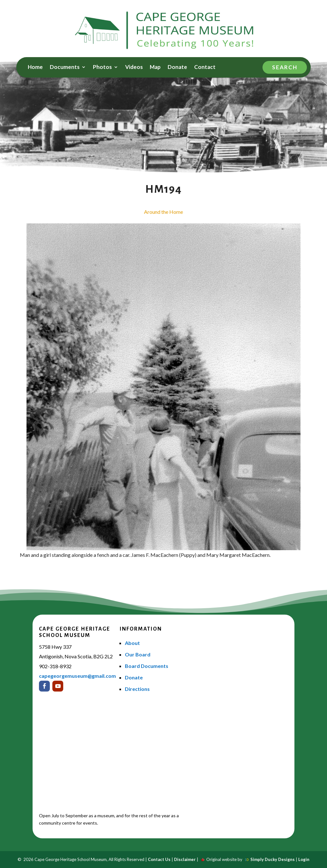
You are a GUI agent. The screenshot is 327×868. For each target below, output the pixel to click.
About (132, 643)
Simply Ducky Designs (273, 859)
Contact (205, 67)
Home (35, 67)
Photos (102, 67)
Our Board (138, 654)
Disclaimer (185, 859)
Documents (65, 67)
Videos (134, 67)
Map (155, 67)
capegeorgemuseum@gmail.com (77, 676)
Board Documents (147, 666)
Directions (137, 689)
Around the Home (163, 212)
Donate (177, 67)
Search (285, 67)
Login (304, 859)
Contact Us (159, 859)
